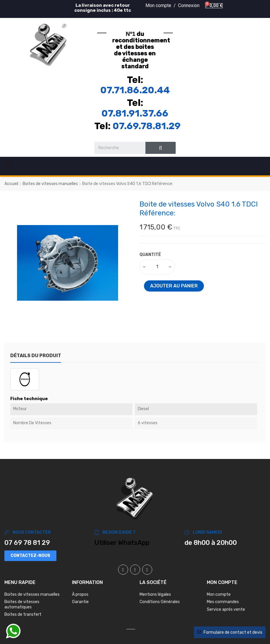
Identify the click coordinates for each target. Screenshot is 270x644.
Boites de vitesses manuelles (32, 594)
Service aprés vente (226, 609)
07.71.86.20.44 (135, 90)
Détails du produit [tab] (36, 356)
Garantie (80, 602)
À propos (80, 594)
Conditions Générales (160, 602)
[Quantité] (157, 267)
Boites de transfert (23, 614)
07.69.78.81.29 (147, 126)
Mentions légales (155, 594)
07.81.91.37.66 (135, 113)
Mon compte (219, 594)
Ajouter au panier (174, 286)
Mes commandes (223, 602)
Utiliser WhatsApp (122, 543)
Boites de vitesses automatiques (22, 604)
